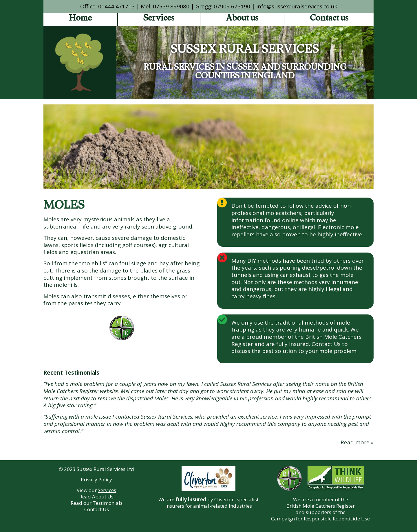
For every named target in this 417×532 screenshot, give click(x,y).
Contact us (329, 19)
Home (80, 19)
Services (159, 19)
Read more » (357, 442)
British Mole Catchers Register (321, 506)
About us (242, 19)
